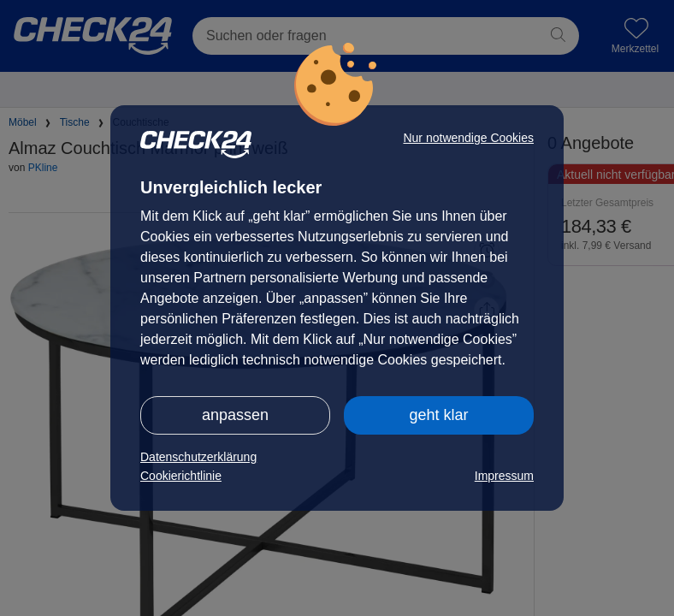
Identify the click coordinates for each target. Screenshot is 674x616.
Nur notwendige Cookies (468, 138)
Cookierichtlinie (181, 476)
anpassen (235, 415)
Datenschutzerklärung (198, 457)
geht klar (438, 415)
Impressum (504, 476)
